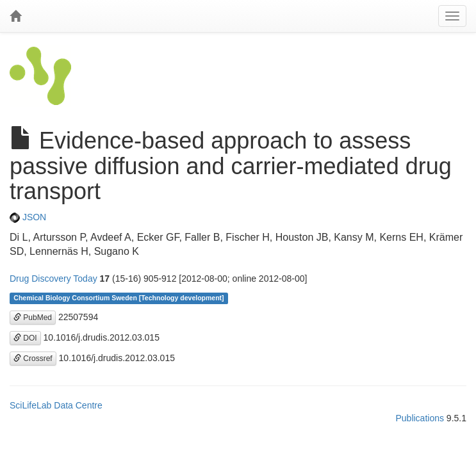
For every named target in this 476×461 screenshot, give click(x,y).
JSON (28, 217)
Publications (420, 418)
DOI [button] (25, 338)
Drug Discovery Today (53, 279)
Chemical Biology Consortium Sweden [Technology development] (119, 298)
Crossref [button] (33, 359)
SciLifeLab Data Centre (56, 405)
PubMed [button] (33, 318)
